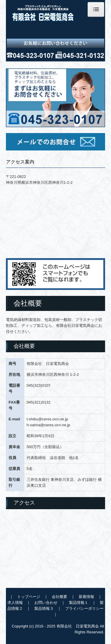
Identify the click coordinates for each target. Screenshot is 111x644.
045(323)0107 (39, 385)
